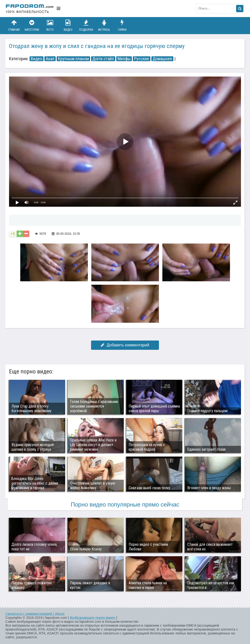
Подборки (86, 25)
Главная (14, 25)
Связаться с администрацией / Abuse (35, 614)
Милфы (124, 59)
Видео (68, 25)
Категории (32, 25)
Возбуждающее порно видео (93, 618)
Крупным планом (73, 59)
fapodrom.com (30, 9)
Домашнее (162, 59)
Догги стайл (103, 59)
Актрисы (104, 25)
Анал (50, 59)
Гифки (122, 25)
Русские (142, 59)
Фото (50, 25)
